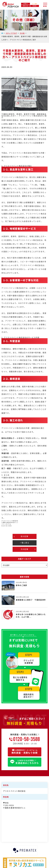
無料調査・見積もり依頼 (25, 752)
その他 (22, 33)
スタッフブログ (11, 33)
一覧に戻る (25, 543)
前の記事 (24, 536)
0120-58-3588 (27, 739)
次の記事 (24, 549)
